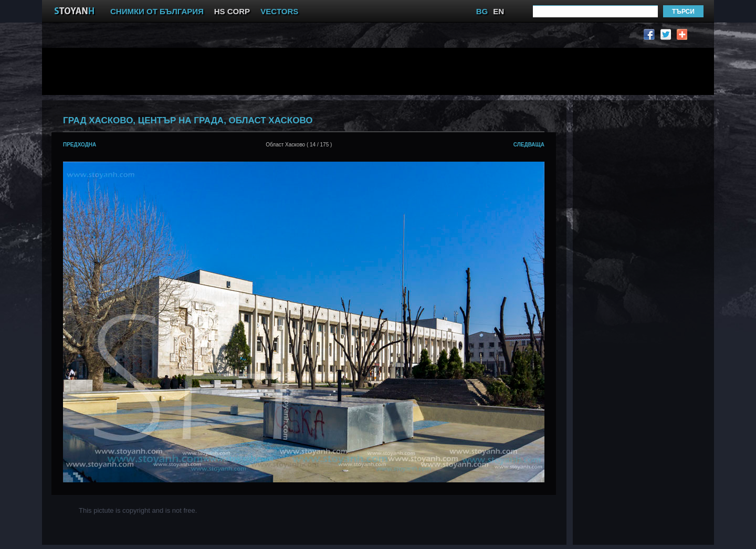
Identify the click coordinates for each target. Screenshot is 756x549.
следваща (529, 145)
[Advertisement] (307, 71)
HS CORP (232, 11)
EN (498, 11)
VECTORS (279, 11)
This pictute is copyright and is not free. (138, 510)
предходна (80, 145)
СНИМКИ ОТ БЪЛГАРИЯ (157, 11)
